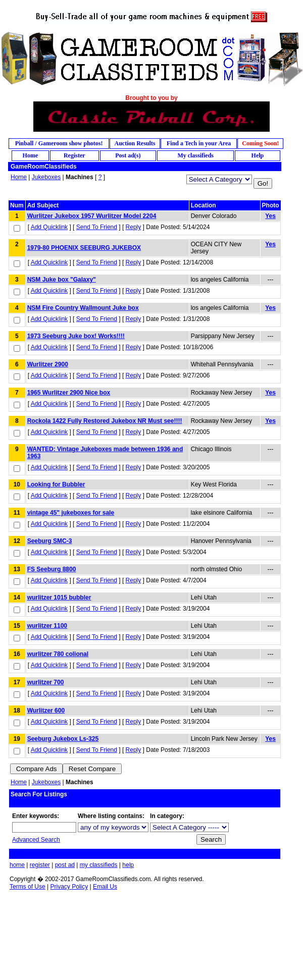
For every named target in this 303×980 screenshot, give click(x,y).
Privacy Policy (69, 887)
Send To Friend (97, 227)
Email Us (105, 887)
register (40, 865)
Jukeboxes (46, 177)
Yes (270, 216)
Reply (134, 227)
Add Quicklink (49, 227)
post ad (65, 865)
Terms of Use (28, 887)
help (128, 865)
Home (19, 177)
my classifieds (99, 865)
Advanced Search (36, 840)
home (17, 865)
